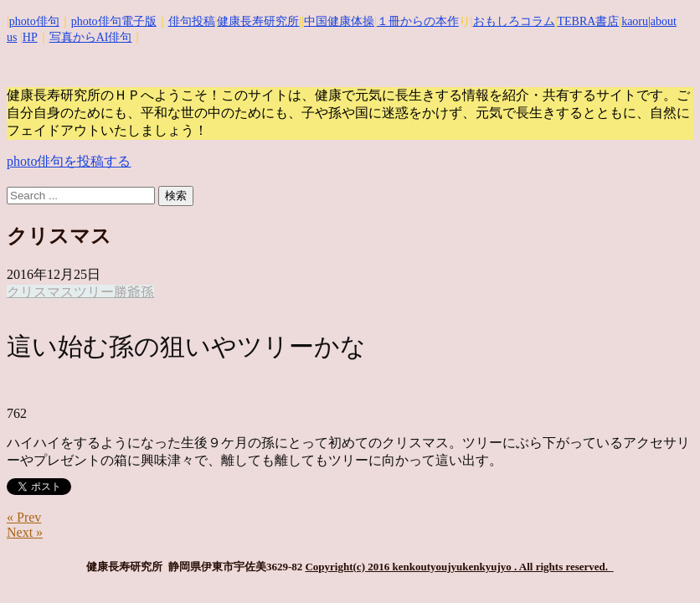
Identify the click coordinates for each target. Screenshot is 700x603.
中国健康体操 (339, 21)
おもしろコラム (514, 21)
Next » (25, 532)
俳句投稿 (192, 21)
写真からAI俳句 (91, 37)
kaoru (635, 21)
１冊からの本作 (418, 21)
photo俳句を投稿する (69, 161)
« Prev (24, 517)
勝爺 (127, 292)
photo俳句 (34, 21)
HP (30, 37)
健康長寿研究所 (258, 21)
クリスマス (40, 292)
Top (660, 563)
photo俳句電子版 (114, 21)
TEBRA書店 (588, 21)
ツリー (94, 292)
